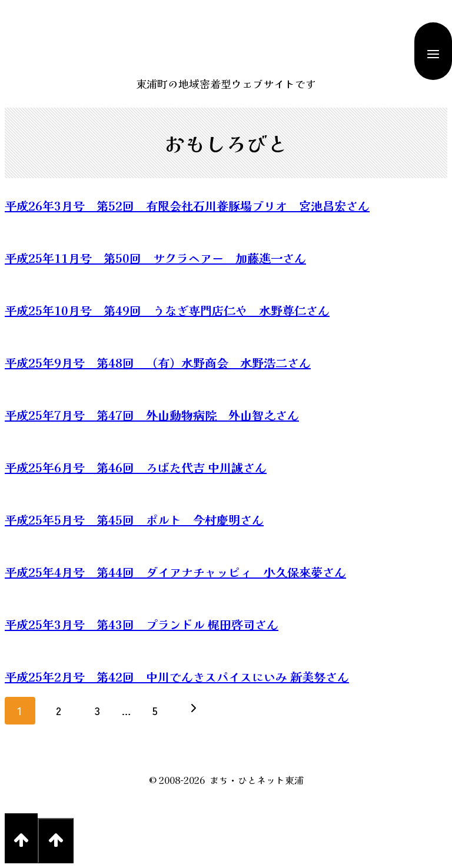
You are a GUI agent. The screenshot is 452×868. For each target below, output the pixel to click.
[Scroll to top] (21, 838)
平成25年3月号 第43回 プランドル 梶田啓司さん (142, 624)
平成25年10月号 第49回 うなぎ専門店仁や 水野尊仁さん (167, 310)
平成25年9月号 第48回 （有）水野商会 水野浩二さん (158, 363)
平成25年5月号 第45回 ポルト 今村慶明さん (134, 520)
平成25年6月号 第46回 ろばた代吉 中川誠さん (136, 467)
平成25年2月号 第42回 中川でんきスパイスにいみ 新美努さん (177, 677)
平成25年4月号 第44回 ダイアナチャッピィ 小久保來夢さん (175, 572)
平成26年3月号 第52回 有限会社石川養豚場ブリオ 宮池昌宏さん (187, 206)
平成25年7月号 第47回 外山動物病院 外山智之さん (152, 415)
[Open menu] (433, 51)
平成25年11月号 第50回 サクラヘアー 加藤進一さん (155, 258)
